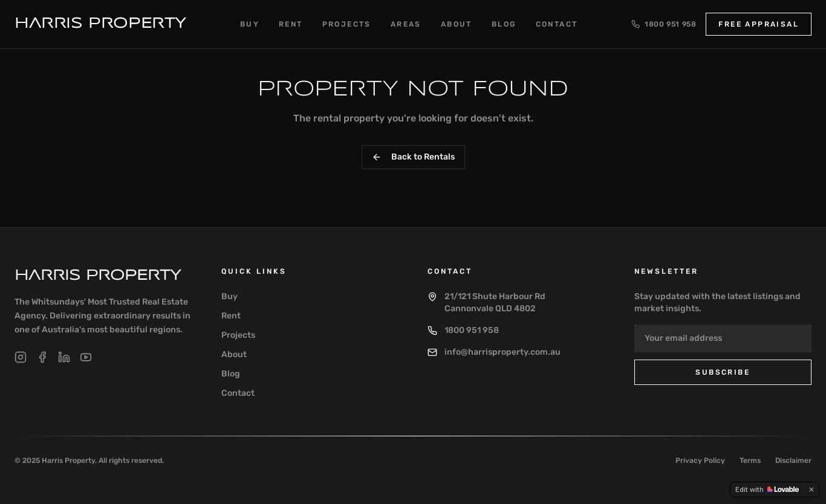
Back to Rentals (413, 157)
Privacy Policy (700, 460)
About (457, 24)
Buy (250, 24)
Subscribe (723, 372)
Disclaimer (793, 460)
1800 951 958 (664, 24)
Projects (347, 24)
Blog (504, 24)
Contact (557, 24)
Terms (750, 460)
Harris (98, 276)
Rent (291, 24)
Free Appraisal (759, 24)
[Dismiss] (811, 489)
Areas (406, 24)
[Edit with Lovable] (767, 489)
